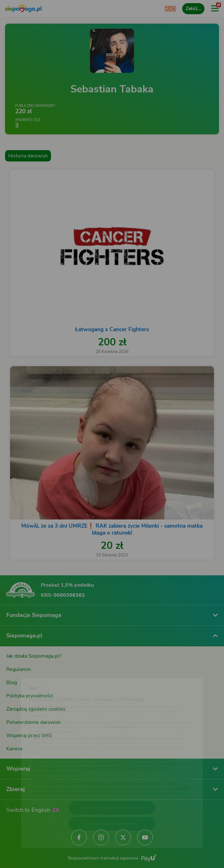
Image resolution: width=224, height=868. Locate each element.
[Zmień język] (18, 670)
